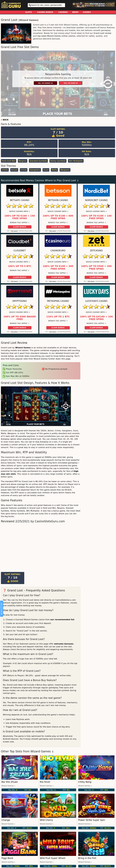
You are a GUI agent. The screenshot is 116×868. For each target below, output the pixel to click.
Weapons (65, 170)
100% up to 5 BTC (20, 266)
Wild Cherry (46, 820)
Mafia (54, 170)
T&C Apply (14, 231)
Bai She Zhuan (10, 782)
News (75, 12)
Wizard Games (29, 20)
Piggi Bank (7, 858)
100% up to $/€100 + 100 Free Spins (96, 318)
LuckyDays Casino (96, 301)
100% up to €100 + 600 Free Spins (58, 217)
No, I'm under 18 (45, 83)
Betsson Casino (58, 200)
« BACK (5, 120)
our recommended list (62, 620)
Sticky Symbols (58, 161)
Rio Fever (45, 782)
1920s (5, 170)
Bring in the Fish (87, 858)
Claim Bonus (20, 227)
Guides (87, 12)
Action (14, 170)
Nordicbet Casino (96, 200)
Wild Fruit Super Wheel (53, 858)
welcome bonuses (64, 644)
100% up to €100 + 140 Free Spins (96, 217)
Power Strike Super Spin (92, 820)
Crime (24, 170)
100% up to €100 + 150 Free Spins (20, 217)
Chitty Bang (85, 782)
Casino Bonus (45, 12)
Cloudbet (20, 251)
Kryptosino (20, 301)
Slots (29, 12)
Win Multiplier (76, 161)
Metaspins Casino (58, 301)
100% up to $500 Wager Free (20, 318)
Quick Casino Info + (20, 211)
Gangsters (35, 170)
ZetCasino (96, 251)
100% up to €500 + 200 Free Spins (96, 267)
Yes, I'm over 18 (71, 83)
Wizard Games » (8, 786)
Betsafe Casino (20, 200)
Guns (46, 170)
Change (6, 820)
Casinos (63, 12)
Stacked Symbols (38, 161)
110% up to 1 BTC (58, 317)
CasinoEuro (58, 251)
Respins (23, 161)
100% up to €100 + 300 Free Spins (58, 267)
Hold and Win (9, 161)
